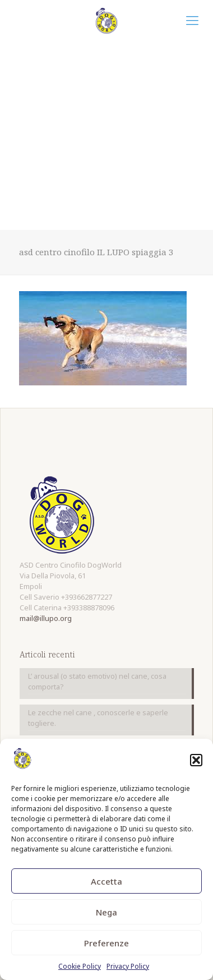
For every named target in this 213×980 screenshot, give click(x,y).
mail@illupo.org (46, 618)
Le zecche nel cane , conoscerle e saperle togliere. (98, 718)
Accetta (106, 881)
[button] (196, 760)
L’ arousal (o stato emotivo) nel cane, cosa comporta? (97, 681)
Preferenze (106, 943)
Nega (106, 912)
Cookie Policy (80, 966)
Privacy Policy (128, 966)
